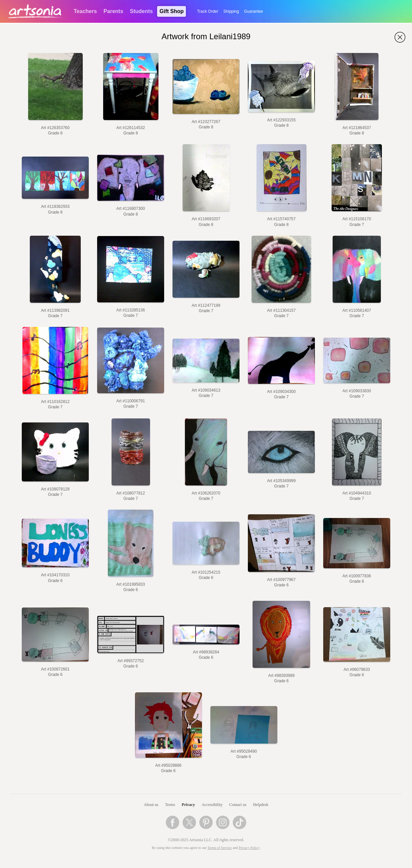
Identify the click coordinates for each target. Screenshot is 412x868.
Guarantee (254, 11)
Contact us (238, 805)
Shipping (231, 11)
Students (141, 11)
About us (151, 805)
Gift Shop (171, 11)
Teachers (85, 11)
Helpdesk (261, 805)
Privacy (188, 805)
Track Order (208, 11)
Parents (113, 11)
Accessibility (212, 805)
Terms (170, 805)
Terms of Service (220, 848)
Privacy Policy (249, 848)
